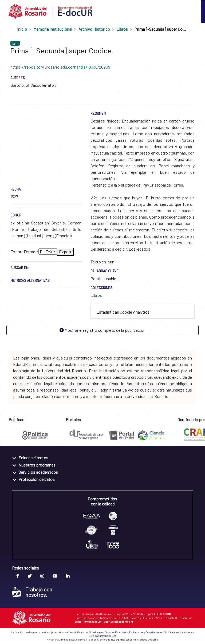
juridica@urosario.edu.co (102, 636)
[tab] (143, 312)
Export (65, 252)
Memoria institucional (53, 29)
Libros (122, 29)
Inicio (22, 29)
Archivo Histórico (94, 29)
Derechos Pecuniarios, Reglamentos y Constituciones (134, 632)
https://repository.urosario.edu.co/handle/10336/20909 (60, 67)
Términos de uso (92, 622)
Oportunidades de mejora (118, 622)
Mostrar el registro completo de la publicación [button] (102, 330)
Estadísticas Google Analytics (123, 312)
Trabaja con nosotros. (32, 592)
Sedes (78, 622)
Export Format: (24, 252)
